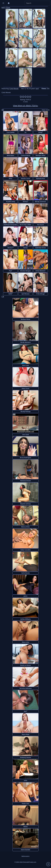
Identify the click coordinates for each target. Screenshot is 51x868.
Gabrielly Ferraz (40, 248)
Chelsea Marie (25, 155)
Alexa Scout (26, 388)
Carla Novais (14, 89)
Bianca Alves (25, 527)
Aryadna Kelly (11, 202)
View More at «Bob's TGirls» (26, 106)
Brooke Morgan (25, 271)
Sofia (25, 780)
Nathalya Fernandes (10, 225)
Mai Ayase (40, 225)
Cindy (40, 132)
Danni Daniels (25, 850)
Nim (26, 711)
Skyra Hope (25, 734)
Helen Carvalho (25, 550)
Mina (11, 178)
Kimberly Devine (25, 757)
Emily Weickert (41, 271)
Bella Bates (10, 155)
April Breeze (25, 294)
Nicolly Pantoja (25, 411)
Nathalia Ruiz (41, 178)
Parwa (26, 248)
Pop (11, 271)
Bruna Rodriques (25, 458)
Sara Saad (25, 435)
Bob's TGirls (6, 8)
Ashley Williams (25, 619)
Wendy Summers (41, 202)
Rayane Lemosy (25, 504)
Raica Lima (25, 642)
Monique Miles (40, 155)
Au (25, 132)
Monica (11, 248)
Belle (11, 294)
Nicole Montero (25, 342)
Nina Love (25, 365)
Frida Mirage (40, 294)
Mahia (25, 827)
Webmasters (25, 856)
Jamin (26, 596)
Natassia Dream (26, 481)
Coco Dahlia (11, 132)
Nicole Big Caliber (25, 225)
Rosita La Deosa (25, 665)
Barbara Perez (25, 319)
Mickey (25, 201)
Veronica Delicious (26, 688)
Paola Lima (25, 804)
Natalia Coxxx (25, 178)
